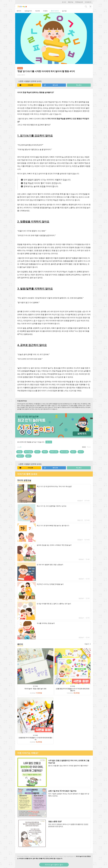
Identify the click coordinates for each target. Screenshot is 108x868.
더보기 (88, 644)
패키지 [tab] (19, 11)
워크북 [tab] (38, 11)
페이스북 (51, 85)
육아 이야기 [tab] (55, 11)
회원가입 (71, 2)
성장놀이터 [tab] (28, 11)
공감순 (84, 447)
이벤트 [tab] (45, 11)
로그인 (64, 2)
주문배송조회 (79, 2)
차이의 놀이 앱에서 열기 (54, 865)
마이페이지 (88, 2)
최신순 (89, 447)
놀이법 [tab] (64, 11)
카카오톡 (26, 85)
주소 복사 (79, 85)
